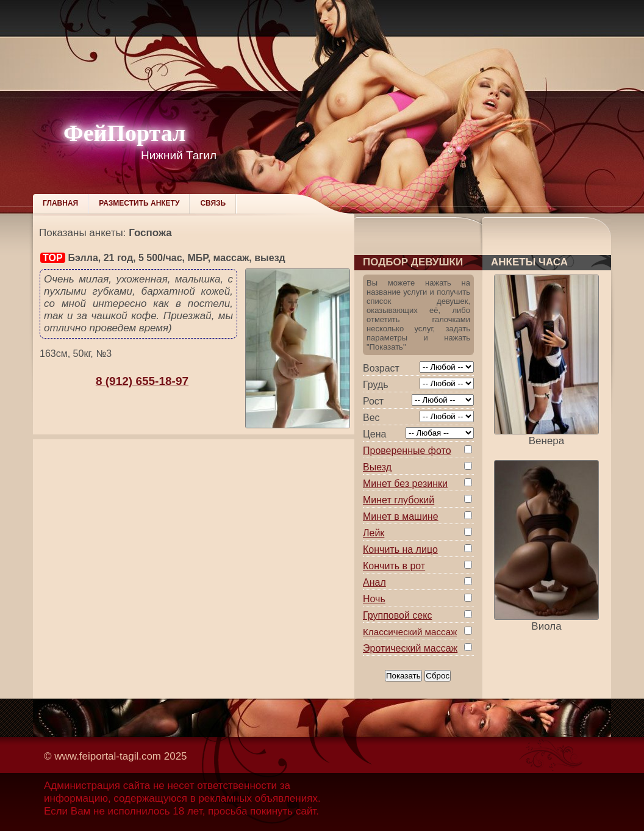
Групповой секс (397, 615)
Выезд (377, 467)
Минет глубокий (399, 500)
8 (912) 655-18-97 (142, 381)
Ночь (374, 599)
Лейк (374, 533)
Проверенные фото (407, 451)
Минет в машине (401, 516)
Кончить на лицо (400, 549)
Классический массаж (410, 632)
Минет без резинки (405, 484)
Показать (403, 676)
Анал (374, 582)
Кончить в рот (394, 566)
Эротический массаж (410, 648)
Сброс (438, 676)
